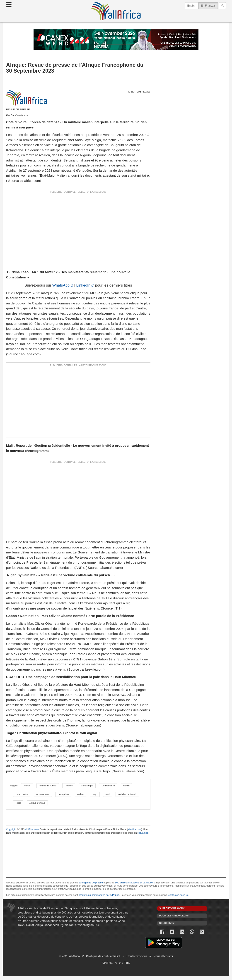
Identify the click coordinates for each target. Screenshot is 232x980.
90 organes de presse (91, 883)
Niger (18, 803)
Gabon (81, 794)
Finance (69, 786)
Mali (108, 794)
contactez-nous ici (178, 895)
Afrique (27, 786)
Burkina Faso (43, 794)
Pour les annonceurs (174, 916)
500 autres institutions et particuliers (135, 883)
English (192, 6)
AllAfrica (116, 11)
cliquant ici (143, 833)
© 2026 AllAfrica (69, 956)
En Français (209, 5)
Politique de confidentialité (103, 956)
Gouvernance (108, 786)
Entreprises (63, 794)
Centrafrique (87, 786)
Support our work (172, 908)
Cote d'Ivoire (22, 794)
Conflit (126, 786)
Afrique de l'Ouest (48, 786)
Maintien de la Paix (127, 794)
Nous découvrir (163, 956)
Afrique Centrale (37, 803)
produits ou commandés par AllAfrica (99, 895)
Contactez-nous (137, 956)
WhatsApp (61, 285)
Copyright (11, 829)
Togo (95, 794)
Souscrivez (167, 923)
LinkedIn (83, 285)
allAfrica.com (32, 829)
